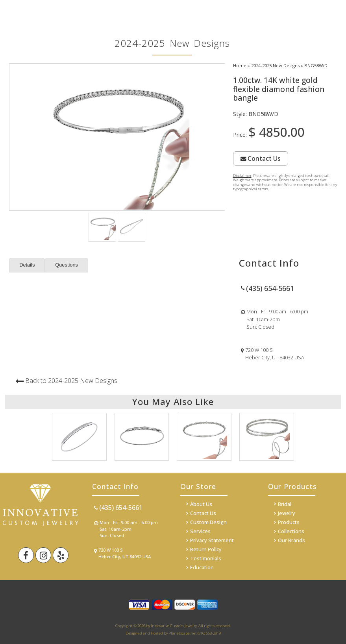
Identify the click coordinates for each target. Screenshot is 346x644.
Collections (291, 531)
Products (289, 522)
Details (27, 265)
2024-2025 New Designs (275, 65)
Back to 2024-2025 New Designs (71, 381)
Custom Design (208, 522)
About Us (201, 504)
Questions (67, 265)
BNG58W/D (316, 65)
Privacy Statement (212, 540)
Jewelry (287, 513)
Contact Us (261, 158)
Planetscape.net (183, 633)
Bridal (285, 504)
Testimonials (206, 558)
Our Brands (291, 540)
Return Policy (206, 549)
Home (240, 65)
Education (202, 567)
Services (200, 531)
